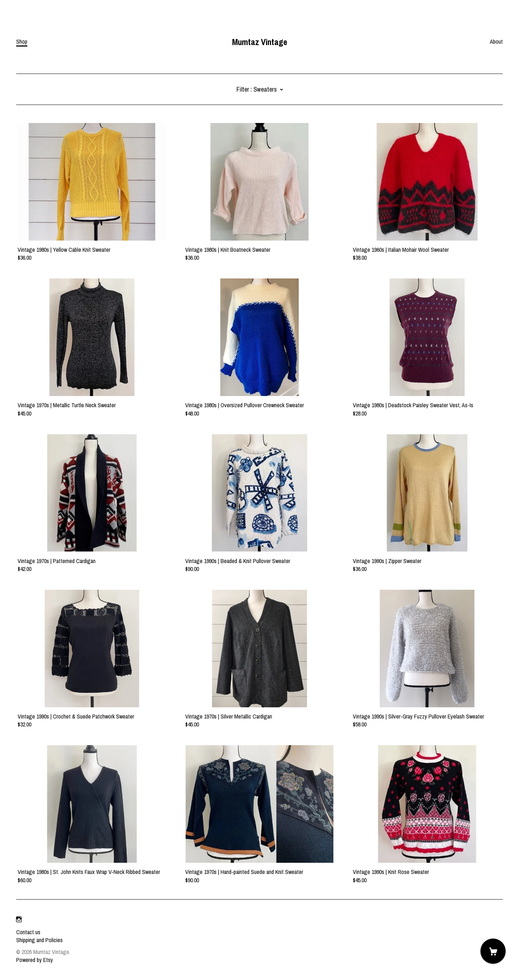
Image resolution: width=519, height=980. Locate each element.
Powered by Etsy (35, 960)
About (496, 41)
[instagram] (19, 920)
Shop (22, 41)
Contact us (28, 932)
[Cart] (493, 951)
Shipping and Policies (39, 940)
